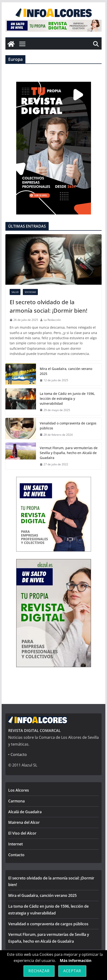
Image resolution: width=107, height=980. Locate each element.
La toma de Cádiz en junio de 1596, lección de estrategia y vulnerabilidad (67, 399)
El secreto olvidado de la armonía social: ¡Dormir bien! (48, 306)
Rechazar (39, 971)
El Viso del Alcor (22, 833)
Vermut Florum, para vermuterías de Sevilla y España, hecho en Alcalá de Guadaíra (69, 453)
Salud (15, 292)
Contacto (16, 855)
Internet (16, 844)
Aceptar (72, 971)
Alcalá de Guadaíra (25, 812)
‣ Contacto (18, 754)
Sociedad (30, 292)
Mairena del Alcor (24, 822)
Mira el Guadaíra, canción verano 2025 (66, 371)
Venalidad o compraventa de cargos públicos (68, 426)
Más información (76, 961)
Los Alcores (19, 790)
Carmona (16, 801)
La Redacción (52, 320)
